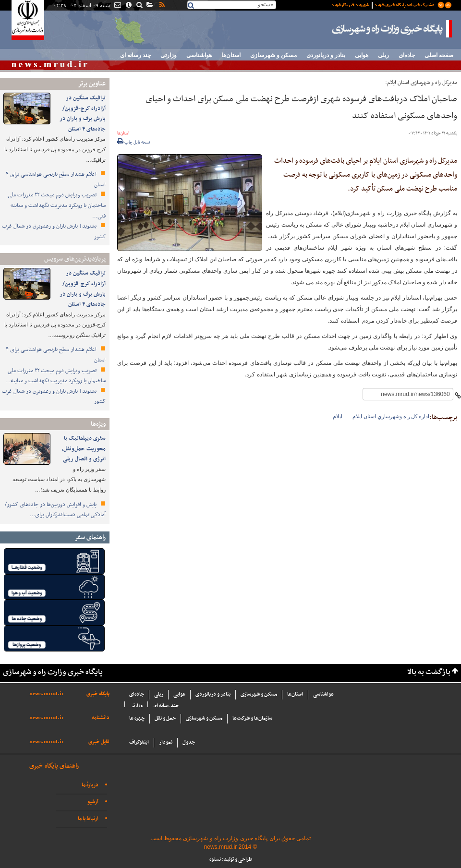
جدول (189, 742)
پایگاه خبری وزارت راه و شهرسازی (392, 29)
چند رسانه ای (135, 55)
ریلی (383, 55)
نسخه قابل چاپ (134, 143)
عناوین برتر (92, 84)
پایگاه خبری (98, 694)
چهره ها (137, 718)
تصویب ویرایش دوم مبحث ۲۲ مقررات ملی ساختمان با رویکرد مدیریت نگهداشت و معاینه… (55, 376)
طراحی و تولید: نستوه (231, 860)
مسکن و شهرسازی (273, 55)
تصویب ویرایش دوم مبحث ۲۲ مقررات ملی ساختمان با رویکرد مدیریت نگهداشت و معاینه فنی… (57, 205)
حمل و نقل (165, 718)
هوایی (362, 55)
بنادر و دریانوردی (326, 55)
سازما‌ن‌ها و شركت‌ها (252, 718)
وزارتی (169, 55)
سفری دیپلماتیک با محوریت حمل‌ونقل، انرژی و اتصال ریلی (84, 449)
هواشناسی (199, 55)
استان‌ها (231, 55)
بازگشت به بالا (429, 672)
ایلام (338, 416)
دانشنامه (101, 718)
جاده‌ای (407, 55)
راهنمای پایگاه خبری (54, 766)
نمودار (166, 742)
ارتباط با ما (88, 819)
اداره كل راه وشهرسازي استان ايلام (391, 416)
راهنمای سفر (90, 537)
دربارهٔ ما (90, 785)
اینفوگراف (139, 742)
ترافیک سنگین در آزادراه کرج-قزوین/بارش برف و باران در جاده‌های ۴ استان (83, 114)
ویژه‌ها (98, 424)
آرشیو (93, 802)
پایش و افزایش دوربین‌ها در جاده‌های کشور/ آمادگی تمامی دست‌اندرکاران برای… (55, 510)
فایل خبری (99, 742)
